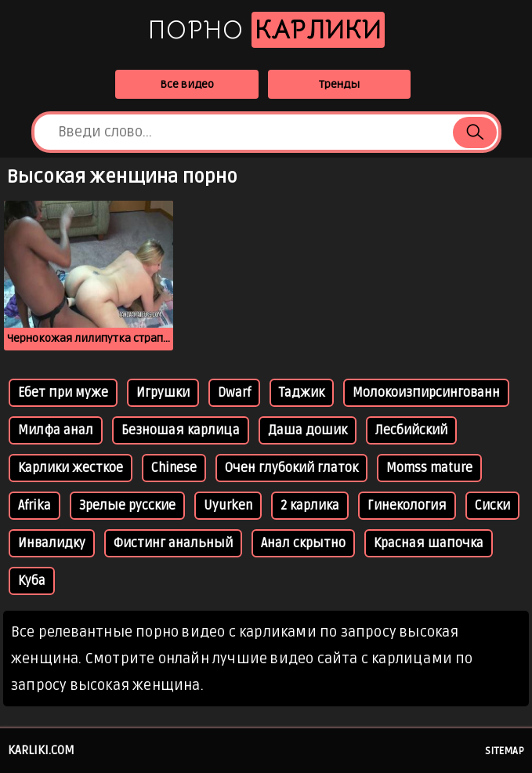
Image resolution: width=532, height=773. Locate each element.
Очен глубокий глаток (291, 468)
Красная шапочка (429, 543)
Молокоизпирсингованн (426, 393)
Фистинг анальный (173, 543)
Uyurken (228, 506)
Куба (32, 581)
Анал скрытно (303, 543)
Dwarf (234, 393)
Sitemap (505, 751)
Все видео (187, 84)
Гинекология (407, 506)
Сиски (492, 506)
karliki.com (41, 750)
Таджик (302, 393)
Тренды (339, 84)
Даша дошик (308, 430)
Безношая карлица (181, 430)
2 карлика (310, 506)
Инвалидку (52, 543)
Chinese (174, 468)
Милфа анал (56, 430)
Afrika (34, 506)
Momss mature (429, 468)
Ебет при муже (63, 393)
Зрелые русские (127, 506)
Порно (266, 30)
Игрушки (163, 393)
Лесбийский (411, 430)
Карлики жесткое (71, 468)
